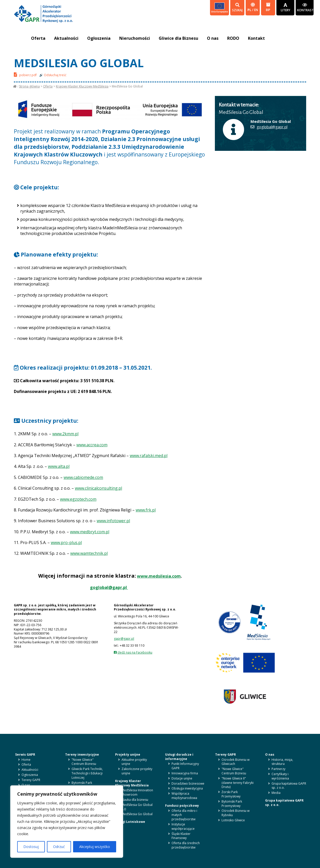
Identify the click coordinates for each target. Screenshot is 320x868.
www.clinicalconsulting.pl (98, 488)
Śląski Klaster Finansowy (181, 836)
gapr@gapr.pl (124, 639)
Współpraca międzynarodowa (184, 796)
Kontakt (256, 38)
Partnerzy (278, 769)
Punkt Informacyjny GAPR (185, 766)
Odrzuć (59, 847)
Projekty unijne (128, 754)
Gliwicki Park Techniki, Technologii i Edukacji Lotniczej (87, 773)
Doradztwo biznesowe (188, 783)
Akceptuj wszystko (95, 847)
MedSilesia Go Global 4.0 (137, 807)
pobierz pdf (25, 75)
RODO (233, 38)
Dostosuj (31, 847)
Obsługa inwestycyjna (187, 788)
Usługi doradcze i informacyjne (179, 757)
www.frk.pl (146, 510)
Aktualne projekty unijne (134, 762)
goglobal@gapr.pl (109, 587)
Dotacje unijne (182, 778)
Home (26, 760)
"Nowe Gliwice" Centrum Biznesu (84, 762)
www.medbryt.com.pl (90, 532)
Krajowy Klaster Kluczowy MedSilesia (82, 86)
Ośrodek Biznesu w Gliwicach (236, 762)
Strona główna (29, 86)
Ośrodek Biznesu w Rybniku (236, 813)
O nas (213, 38)
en (256, 10)
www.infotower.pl (113, 521)
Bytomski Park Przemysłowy (82, 785)
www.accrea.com (92, 445)
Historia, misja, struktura (282, 762)
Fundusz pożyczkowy (182, 806)
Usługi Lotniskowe (130, 822)
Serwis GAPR (25, 754)
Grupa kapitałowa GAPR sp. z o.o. (289, 786)
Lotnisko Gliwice (233, 820)
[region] (67, 822)
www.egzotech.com (78, 499)
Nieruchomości (135, 38)
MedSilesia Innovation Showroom (137, 792)
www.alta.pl (59, 466)
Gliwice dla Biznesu (178, 38)
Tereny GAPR (31, 780)
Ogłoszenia (99, 38)
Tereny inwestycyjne (82, 754)
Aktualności (66, 38)
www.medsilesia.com (159, 576)
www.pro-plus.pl (66, 542)
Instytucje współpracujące (183, 826)
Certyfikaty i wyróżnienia (280, 776)
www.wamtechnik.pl (89, 553)
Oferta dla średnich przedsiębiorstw (186, 845)
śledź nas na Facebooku (135, 652)
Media (276, 793)
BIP (268, 7)
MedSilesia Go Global (137, 814)
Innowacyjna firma (185, 773)
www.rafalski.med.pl (149, 456)
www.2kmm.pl (65, 434)
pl (250, 10)
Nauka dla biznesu (135, 800)
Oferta (38, 38)
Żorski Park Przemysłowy (231, 794)
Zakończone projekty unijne (137, 771)
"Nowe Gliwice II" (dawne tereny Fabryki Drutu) (238, 783)
